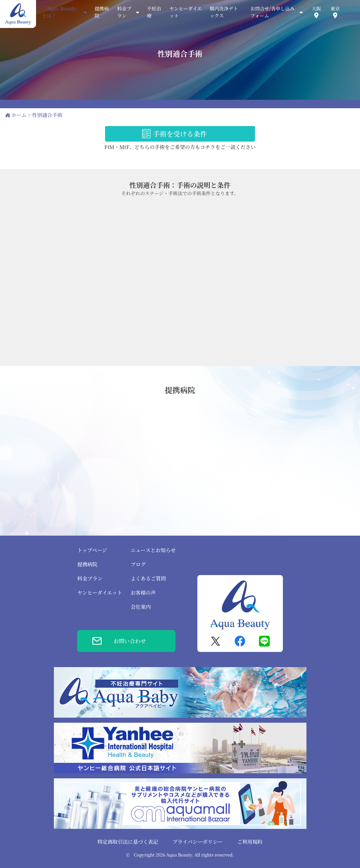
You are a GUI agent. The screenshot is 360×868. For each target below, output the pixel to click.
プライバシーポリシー (198, 842)
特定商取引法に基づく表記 (128, 842)
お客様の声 (143, 592)
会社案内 (141, 607)
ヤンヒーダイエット (100, 592)
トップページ (92, 550)
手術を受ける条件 (180, 134)
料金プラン (90, 578)
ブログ (138, 564)
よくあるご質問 (148, 578)
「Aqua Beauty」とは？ (64, 12)
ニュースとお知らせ (153, 550)
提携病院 (87, 564)
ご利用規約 (250, 842)
